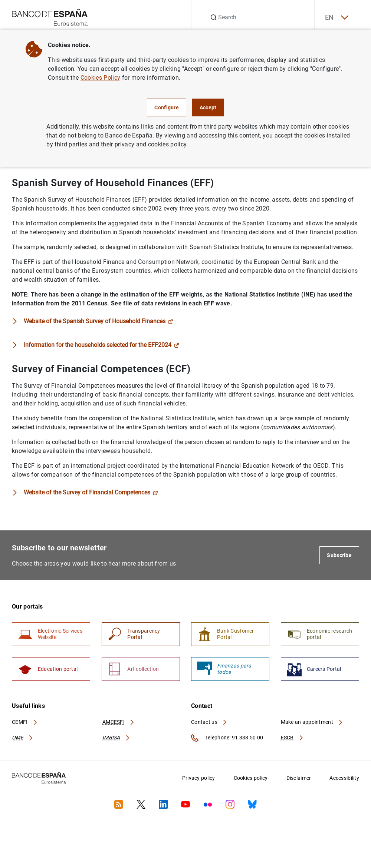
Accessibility (344, 779)
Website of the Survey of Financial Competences (91, 493)
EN (336, 18)
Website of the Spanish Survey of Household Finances (99, 322)
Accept (208, 107)
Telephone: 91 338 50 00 (227, 739)
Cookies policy (251, 779)
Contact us (209, 723)
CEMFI (25, 723)
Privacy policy (199, 779)
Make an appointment (312, 723)
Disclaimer (299, 779)
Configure (167, 107)
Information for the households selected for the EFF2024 (101, 345)
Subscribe (339, 556)
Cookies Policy (100, 78)
